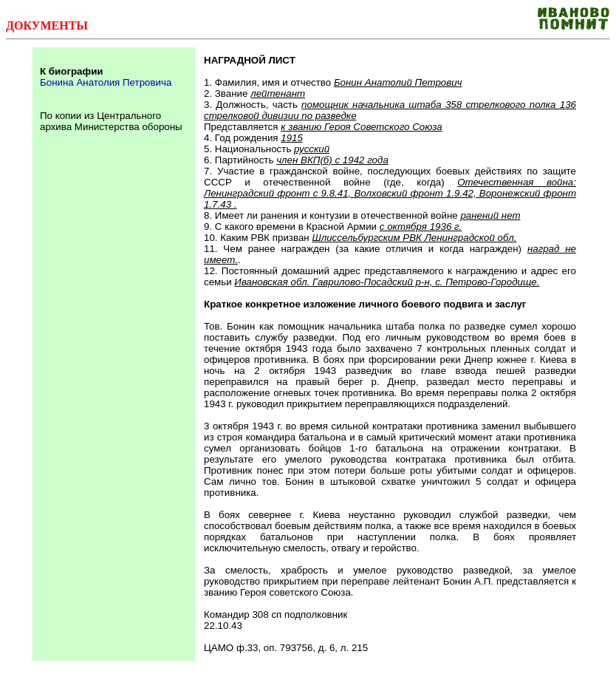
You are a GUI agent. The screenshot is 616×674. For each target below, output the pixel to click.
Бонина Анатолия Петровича (106, 82)
